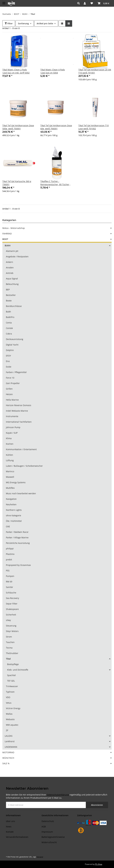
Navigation (11, 499)
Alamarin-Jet (12, 251)
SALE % (6, 763)
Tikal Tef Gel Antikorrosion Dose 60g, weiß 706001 (56, 127)
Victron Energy (13, 708)
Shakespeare (12, 609)
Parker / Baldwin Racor (17, 532)
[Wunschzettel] (92, 3)
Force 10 (10, 378)
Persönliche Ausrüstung (18, 543)
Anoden (10, 268)
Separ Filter (12, 604)
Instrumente (12, 416)
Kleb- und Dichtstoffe (18, 670)
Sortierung (23, 23)
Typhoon (10, 692)
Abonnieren (97, 805)
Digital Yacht (12, 345)
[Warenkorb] (103, 3)
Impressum (47, 832)
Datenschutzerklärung (58, 795)
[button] (79, 3)
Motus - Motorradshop (14, 228)
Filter (9, 23)
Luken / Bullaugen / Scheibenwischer (24, 466)
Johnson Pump (13, 427)
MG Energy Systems (16, 482)
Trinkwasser (12, 686)
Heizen (9, 394)
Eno (8, 361)
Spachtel (11, 675)
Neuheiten (11, 504)
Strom (9, 637)
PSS (8, 571)
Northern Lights (14, 510)
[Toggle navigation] (4, 2)
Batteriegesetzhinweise (53, 837)
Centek (9, 328)
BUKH (8, 245)
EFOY (8, 356)
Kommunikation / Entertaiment (21, 449)
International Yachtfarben (19, 422)
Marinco (10, 471)
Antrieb (10, 273)
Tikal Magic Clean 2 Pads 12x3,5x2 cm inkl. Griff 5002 (16, 71)
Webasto (10, 719)
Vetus (9, 703)
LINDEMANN (11, 747)
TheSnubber (12, 653)
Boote (9, 301)
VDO (8, 697)
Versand (40, 857)
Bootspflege (13, 664)
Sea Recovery (12, 598)
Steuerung (11, 626)
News (9, 827)
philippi (10, 549)
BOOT (5, 239)
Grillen (9, 389)
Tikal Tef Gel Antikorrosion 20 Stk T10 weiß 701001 (95, 71)
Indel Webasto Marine (17, 411)
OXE (8, 526)
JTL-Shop (99, 864)
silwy (8, 620)
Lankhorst (10, 741)
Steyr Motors (12, 631)
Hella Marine (12, 400)
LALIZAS (9, 736)
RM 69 (9, 582)
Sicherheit (11, 615)
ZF (7, 730)
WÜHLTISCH (8, 758)
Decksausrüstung (15, 339)
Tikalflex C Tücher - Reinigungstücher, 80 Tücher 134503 (55, 183)
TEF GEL (11, 681)
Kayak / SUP (12, 433)
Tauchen (10, 642)
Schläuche (11, 593)
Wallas (9, 714)
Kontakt (10, 832)
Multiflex (10, 488)
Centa (9, 323)
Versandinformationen (17, 837)
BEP (8, 290)
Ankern (9, 262)
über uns (10, 821)
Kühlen (9, 455)
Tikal (8, 659)
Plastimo (10, 554)
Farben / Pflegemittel (16, 372)
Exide (9, 367)
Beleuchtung (12, 284)
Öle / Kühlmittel (14, 521)
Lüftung (10, 460)
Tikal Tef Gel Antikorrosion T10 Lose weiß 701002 (94, 127)
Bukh (8, 312)
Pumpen (10, 576)
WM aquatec (12, 725)
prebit (9, 560)
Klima (9, 438)
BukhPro (10, 317)
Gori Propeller (13, 383)
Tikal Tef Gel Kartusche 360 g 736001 (17, 183)
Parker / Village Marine (17, 537)
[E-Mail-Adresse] (46, 805)
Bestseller (11, 295)
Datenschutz (48, 821)
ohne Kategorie (14, 515)
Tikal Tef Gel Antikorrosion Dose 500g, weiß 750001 (18, 127)
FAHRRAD (7, 234)
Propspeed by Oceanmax (18, 565)
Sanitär (9, 587)
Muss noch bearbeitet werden (21, 493)
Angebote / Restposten (17, 256)
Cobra (9, 334)
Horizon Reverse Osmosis (19, 405)
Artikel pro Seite (45, 23)
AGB (44, 827)
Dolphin (10, 350)
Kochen (10, 444)
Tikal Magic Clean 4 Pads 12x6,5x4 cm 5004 (53, 71)
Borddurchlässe (14, 306)
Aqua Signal (12, 279)
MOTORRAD (8, 752)
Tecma (9, 648)
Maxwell (10, 477)
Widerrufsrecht (49, 842)
